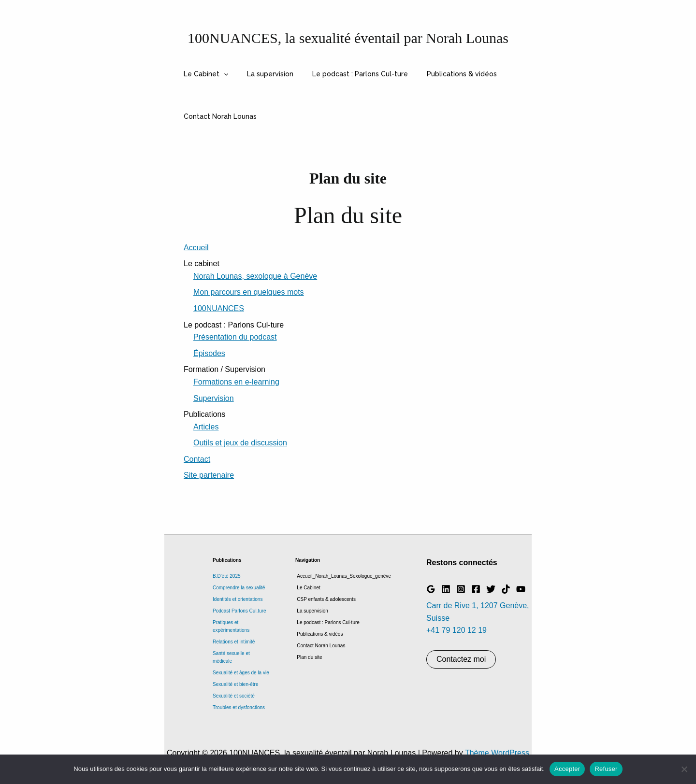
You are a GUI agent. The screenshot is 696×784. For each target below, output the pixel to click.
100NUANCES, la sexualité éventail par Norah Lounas (348, 38)
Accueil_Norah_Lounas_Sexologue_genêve (342, 576)
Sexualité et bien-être (236, 684)
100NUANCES (219, 308)
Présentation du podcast (235, 337)
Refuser (606, 769)
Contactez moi (461, 659)
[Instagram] (461, 589)
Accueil (196, 248)
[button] (221, 74)
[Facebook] (476, 589)
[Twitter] (491, 589)
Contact (197, 459)
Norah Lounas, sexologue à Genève (255, 276)
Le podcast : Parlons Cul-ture (347, 74)
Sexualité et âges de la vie (241, 673)
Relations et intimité (234, 642)
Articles (206, 427)
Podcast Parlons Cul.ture (239, 611)
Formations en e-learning (236, 382)
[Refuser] (684, 769)
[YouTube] (521, 589)
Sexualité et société (234, 696)
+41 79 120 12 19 (457, 630)
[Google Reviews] (431, 589)
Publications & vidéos (443, 74)
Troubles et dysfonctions (239, 707)
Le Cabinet (203, 74)
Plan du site (308, 657)
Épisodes (209, 353)
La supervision (262, 74)
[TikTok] (506, 589)
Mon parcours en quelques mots (249, 292)
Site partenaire (209, 475)
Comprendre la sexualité (239, 588)
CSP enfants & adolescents (325, 599)
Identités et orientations (238, 599)
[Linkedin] (446, 589)
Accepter (567, 769)
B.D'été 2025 (227, 576)
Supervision (214, 398)
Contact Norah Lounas (217, 116)
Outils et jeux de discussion (240, 443)
